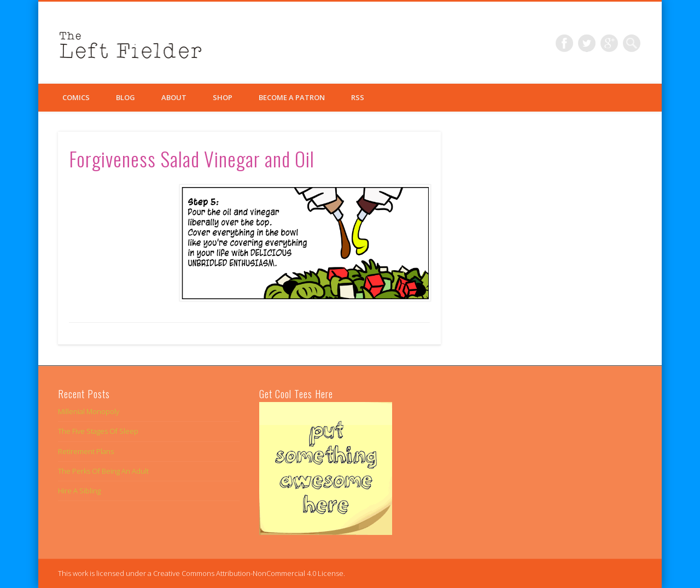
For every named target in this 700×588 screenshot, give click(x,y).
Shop (223, 97)
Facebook (564, 43)
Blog (126, 97)
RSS (358, 97)
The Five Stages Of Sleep (98, 431)
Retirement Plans (86, 451)
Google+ (609, 43)
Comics (76, 97)
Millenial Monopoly (89, 411)
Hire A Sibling (79, 491)
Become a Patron (292, 97)
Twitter (587, 43)
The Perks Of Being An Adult (103, 471)
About (174, 97)
